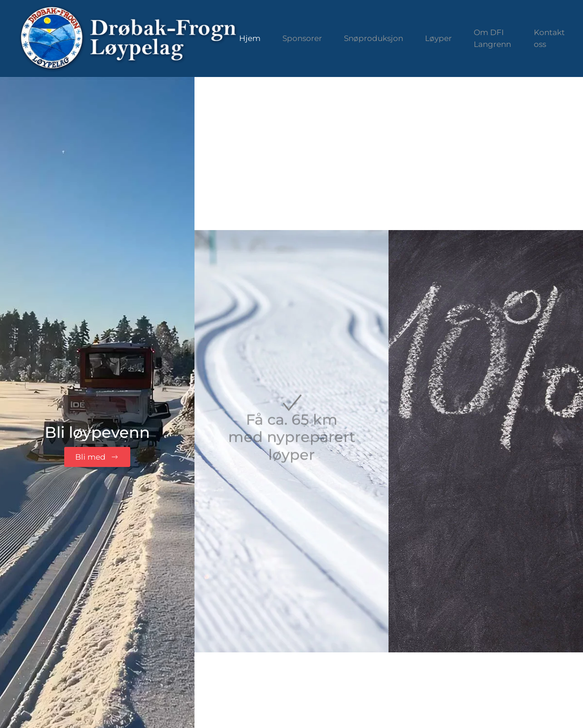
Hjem (250, 38)
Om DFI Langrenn (492, 38)
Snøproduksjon (373, 38)
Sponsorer (302, 38)
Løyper (438, 38)
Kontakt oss (549, 38)
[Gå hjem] (129, 38)
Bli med (97, 457)
